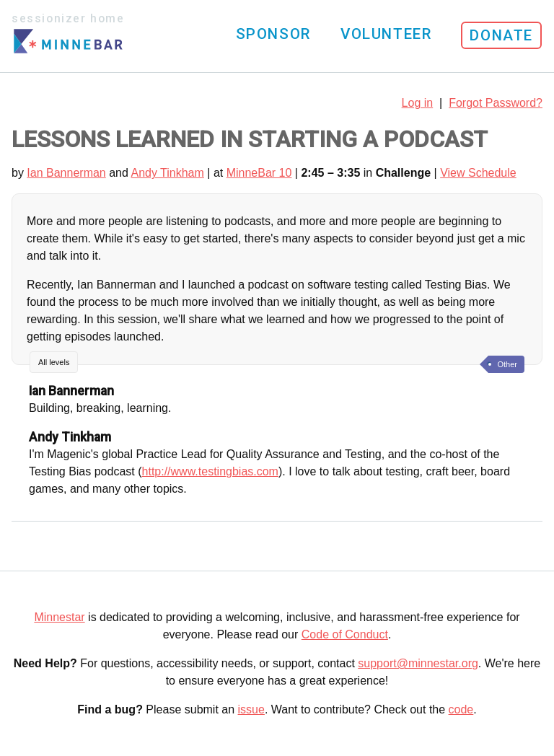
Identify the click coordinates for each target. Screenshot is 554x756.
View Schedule (478, 173)
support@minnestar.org (418, 663)
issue (251, 709)
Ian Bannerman (66, 173)
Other (507, 364)
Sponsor (273, 34)
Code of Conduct (345, 634)
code (461, 709)
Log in (418, 103)
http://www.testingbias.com (210, 471)
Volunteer (386, 34)
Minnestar (59, 617)
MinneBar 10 (259, 173)
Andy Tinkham (167, 173)
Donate (501, 35)
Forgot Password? (496, 103)
